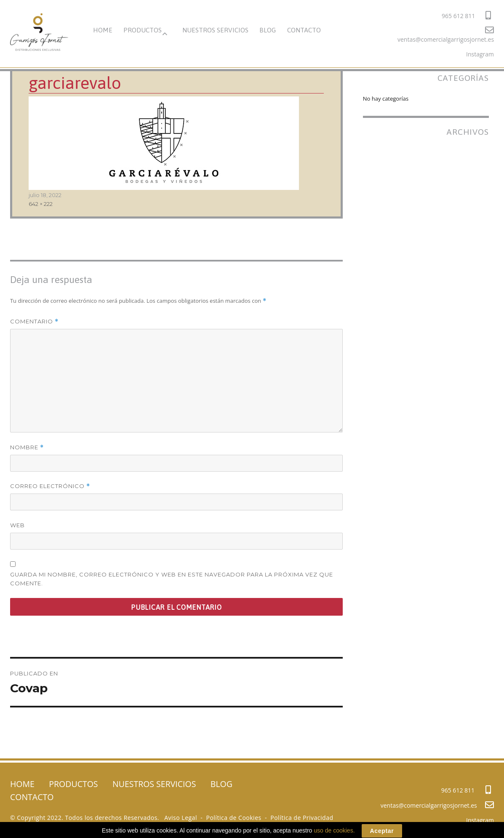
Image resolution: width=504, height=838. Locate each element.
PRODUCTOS (143, 30)
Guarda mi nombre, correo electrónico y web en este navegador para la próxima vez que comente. (172, 579)
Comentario (34, 322)
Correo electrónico (50, 486)
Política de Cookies (233, 818)
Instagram (480, 54)
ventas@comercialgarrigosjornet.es (446, 35)
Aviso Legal (181, 818)
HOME (103, 30)
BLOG (268, 30)
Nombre (27, 447)
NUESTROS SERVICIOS (215, 30)
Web (17, 525)
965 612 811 (466, 15)
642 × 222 (41, 204)
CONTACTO (304, 30)
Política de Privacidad (302, 818)
